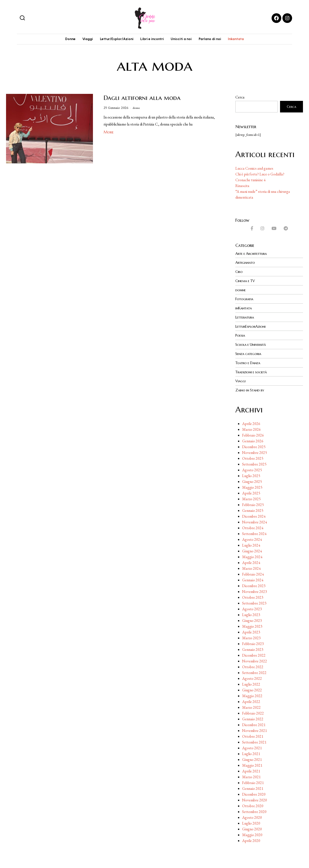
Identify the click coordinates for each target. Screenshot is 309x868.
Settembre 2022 (254, 672)
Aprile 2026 (251, 423)
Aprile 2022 (251, 701)
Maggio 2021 (252, 765)
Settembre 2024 (254, 533)
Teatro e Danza (249, 363)
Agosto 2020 (252, 817)
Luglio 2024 (251, 545)
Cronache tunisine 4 (250, 182)
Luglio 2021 (251, 753)
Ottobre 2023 (253, 597)
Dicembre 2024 (254, 516)
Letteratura (246, 318)
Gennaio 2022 (253, 718)
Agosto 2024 (252, 539)
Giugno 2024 (252, 550)
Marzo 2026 (251, 429)
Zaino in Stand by (252, 389)
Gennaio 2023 (253, 649)
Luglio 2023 (251, 614)
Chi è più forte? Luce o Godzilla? (260, 176)
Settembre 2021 (254, 741)
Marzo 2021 (251, 776)
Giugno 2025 (252, 481)
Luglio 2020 (251, 823)
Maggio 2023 (252, 626)
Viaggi (82, 40)
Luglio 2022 (251, 684)
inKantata (245, 309)
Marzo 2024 (251, 568)
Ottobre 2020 (253, 805)
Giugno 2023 (252, 620)
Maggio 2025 (252, 487)
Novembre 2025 (255, 452)
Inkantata (244, 40)
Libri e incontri (152, 40)
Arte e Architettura (253, 256)
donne (137, 110)
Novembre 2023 (255, 591)
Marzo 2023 (251, 637)
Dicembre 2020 (254, 794)
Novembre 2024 (255, 521)
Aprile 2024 (251, 562)
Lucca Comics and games (254, 170)
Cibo (239, 273)
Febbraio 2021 (253, 782)
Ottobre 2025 (253, 458)
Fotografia (245, 300)
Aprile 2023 (251, 631)
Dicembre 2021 (254, 724)
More (109, 134)
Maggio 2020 (252, 834)
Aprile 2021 (251, 770)
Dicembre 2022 (254, 655)
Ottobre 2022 (253, 666)
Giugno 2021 (252, 759)
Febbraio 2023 (253, 643)
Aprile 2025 (251, 492)
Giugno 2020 (252, 828)
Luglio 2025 (251, 475)
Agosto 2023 (252, 608)
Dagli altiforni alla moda (142, 100)
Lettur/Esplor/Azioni (114, 40)
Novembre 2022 (255, 660)
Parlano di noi (215, 40)
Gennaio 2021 (253, 788)
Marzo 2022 (251, 707)
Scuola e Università (253, 345)
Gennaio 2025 (253, 510)
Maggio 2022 (252, 695)
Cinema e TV (246, 282)
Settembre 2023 (254, 602)
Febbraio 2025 (253, 504)
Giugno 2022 (252, 689)
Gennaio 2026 (253, 440)
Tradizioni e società (253, 372)
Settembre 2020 (254, 811)
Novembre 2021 (255, 730)
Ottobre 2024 (253, 527)
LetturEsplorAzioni (252, 327)
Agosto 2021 (252, 747)
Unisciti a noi (184, 40)
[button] (22, 18)
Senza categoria (250, 354)
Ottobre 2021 (253, 736)
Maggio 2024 (252, 556)
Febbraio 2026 (253, 434)
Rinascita (242, 188)
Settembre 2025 (254, 463)
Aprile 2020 (251, 840)
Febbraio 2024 (253, 573)
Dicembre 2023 (254, 585)
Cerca (240, 99)
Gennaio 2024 (253, 579)
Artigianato (246, 264)
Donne (62, 40)
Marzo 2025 (251, 498)
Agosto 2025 (252, 469)
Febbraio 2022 (253, 712)
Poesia (241, 336)
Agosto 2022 (252, 678)
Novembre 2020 (255, 799)
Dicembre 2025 (254, 446)
